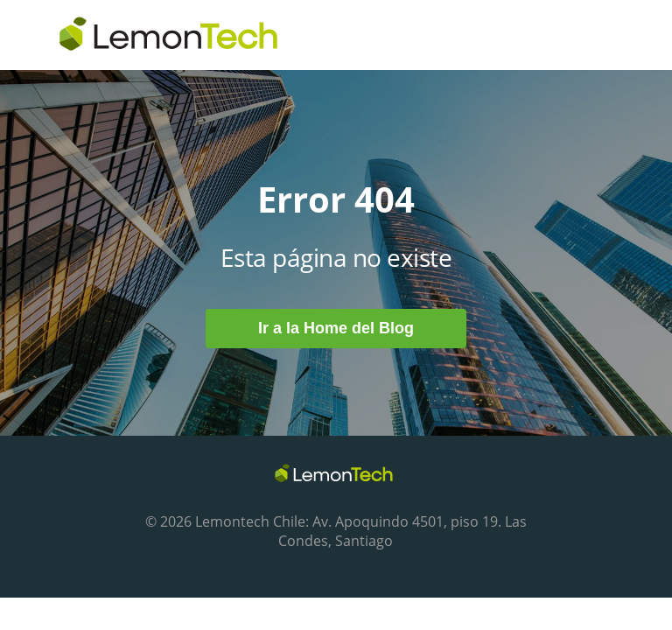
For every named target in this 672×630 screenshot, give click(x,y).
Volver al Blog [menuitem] (342, 562)
